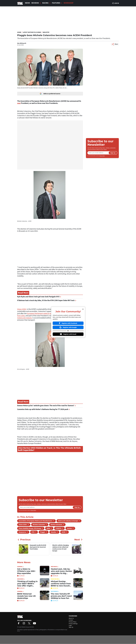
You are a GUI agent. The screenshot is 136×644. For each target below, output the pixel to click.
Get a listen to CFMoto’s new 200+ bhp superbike (26, 571)
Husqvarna (22, 532)
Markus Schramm (56, 525)
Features (57, 3)
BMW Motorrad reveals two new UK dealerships (26, 596)
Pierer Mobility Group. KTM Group (30, 528)
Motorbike (55, 592)
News (27, 3)
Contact (71, 620)
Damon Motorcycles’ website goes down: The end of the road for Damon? (47, 406)
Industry (46, 32)
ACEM (64, 532)
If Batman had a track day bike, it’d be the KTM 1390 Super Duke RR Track (47, 300)
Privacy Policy (33, 510)
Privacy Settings (73, 624)
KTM (33, 532)
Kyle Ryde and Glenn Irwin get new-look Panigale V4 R (39, 297)
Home (19, 32)
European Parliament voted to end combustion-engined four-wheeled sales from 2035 (50, 315)
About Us (71, 618)
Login (70, 625)
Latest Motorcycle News (32, 32)
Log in (115, 3)
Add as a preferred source (50, 94)
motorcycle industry (25, 318)
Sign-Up (71, 627)
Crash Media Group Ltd (25, 627)
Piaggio (43, 532)
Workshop (68, 3)
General (20, 567)
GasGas (69, 528)
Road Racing (55, 579)
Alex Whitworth (22, 43)
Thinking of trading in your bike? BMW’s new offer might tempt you (27, 584)
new (19, 103)
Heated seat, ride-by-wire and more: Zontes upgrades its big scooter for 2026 (61, 571)
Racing (47, 3)
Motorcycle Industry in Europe (68, 521)
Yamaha (53, 532)
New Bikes (55, 567)
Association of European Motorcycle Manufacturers (36, 521)
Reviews (36, 3)
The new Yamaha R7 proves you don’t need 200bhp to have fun (61, 596)
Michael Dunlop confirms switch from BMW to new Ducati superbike (61, 584)
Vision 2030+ (22, 309)
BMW (48, 528)
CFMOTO (58, 528)
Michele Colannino (39, 525)
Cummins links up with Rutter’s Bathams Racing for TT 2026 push (44, 409)
